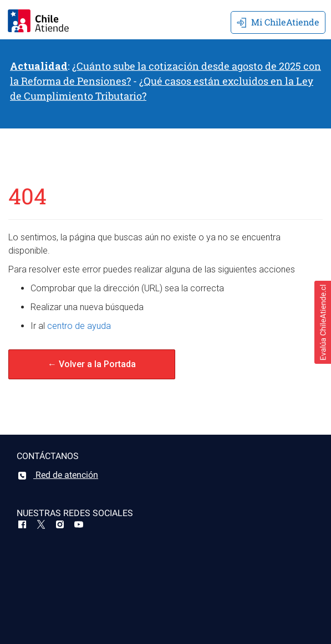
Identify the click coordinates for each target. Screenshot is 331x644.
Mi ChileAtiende (278, 22)
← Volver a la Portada (92, 364)
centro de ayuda (79, 326)
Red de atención (57, 475)
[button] (323, 322)
